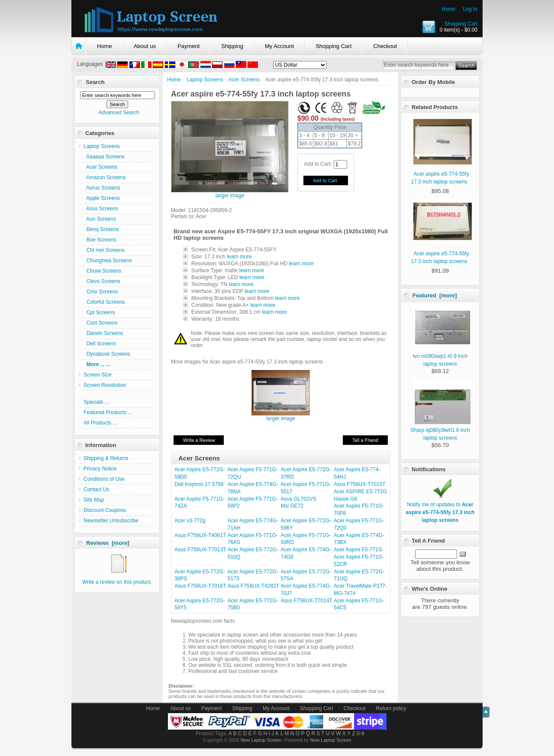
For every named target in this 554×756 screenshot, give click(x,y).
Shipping (232, 46)
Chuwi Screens (102, 271)
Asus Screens (101, 209)
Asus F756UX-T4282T (253, 586)
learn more (239, 257)
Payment (188, 46)
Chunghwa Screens (108, 261)
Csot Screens (101, 323)
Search (95, 82)
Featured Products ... (108, 412)
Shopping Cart (461, 24)
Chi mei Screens (104, 250)
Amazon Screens (105, 177)
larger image (281, 416)
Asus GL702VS (299, 499)
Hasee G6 (345, 499)
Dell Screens (100, 344)
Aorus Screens (102, 188)
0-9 (360, 733)
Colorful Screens (104, 302)
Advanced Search (119, 113)
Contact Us (96, 489)
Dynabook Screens (107, 354)
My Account (279, 46)
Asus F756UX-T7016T (200, 586)
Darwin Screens (103, 333)
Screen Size (98, 375)
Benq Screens (101, 229)
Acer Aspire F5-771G (358, 550)
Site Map (94, 500)
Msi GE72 (292, 506)
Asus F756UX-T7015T (359, 484)
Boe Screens (100, 240)
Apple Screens (102, 198)
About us (145, 46)
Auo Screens (100, 219)
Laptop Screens (205, 80)
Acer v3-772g (190, 521)
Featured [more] (435, 295)
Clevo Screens (102, 281)
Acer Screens (244, 80)
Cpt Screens (99, 312)
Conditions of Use (104, 479)
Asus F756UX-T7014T (307, 601)
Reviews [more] (108, 543)
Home (448, 9)
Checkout (385, 46)
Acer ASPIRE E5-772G (360, 492)
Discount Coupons (105, 510)
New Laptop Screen (261, 740)
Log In (470, 9)
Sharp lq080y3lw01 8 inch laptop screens (441, 430)
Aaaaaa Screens (104, 157)
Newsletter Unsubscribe (111, 521)
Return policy (391, 708)
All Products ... (100, 423)
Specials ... (96, 402)
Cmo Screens (101, 292)
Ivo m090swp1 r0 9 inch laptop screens (442, 356)
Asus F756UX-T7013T (200, 550)
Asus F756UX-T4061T (200, 535)
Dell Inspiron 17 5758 (199, 484)
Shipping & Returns (106, 458)
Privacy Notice (100, 469)
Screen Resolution (105, 385)
